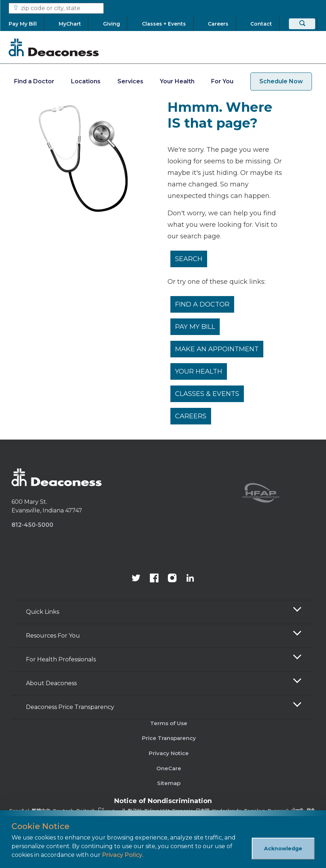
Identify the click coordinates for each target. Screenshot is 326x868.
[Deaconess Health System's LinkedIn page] (190, 579)
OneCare (169, 768)
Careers (191, 416)
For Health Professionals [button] (61, 659)
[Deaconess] (54, 47)
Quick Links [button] (43, 612)
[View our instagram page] (172, 579)
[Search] (302, 24)
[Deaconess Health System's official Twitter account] (136, 579)
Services (130, 81)
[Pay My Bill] (26, 24)
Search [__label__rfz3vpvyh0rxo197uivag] (189, 259)
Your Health (177, 81)
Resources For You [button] (53, 636)
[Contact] (261, 24)
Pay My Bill (195, 327)
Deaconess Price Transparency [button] (70, 707)
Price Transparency (169, 738)
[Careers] (218, 24)
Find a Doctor (34, 81)
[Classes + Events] (164, 24)
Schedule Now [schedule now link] (281, 81)
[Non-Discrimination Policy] (163, 810)
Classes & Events (207, 394)
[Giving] (112, 24)
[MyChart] (70, 24)
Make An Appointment (217, 349)
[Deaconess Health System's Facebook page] (154, 579)
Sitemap (169, 783)
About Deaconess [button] (51, 683)
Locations (86, 81)
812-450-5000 (32, 525)
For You (222, 81)
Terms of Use (169, 723)
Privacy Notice (169, 753)
